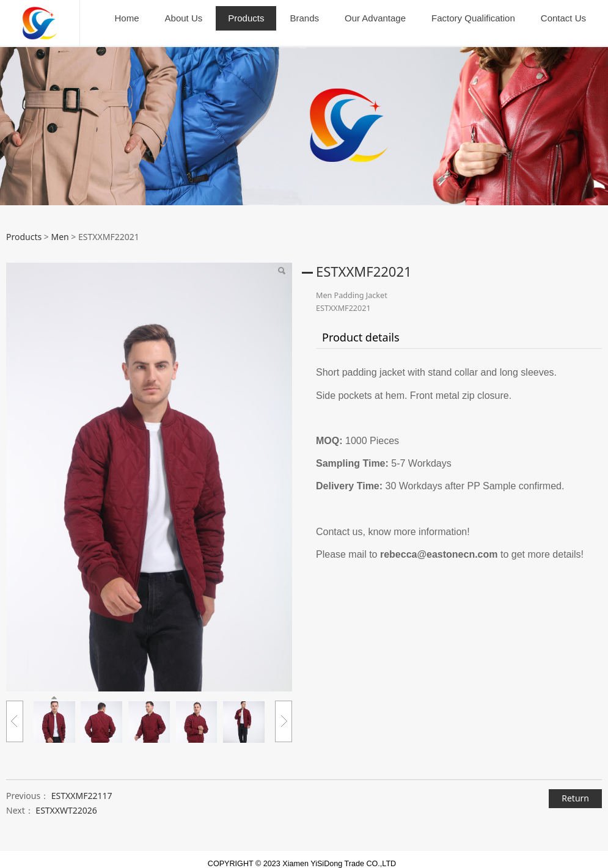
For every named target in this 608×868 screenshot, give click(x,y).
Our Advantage (375, 18)
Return (575, 788)
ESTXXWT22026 (66, 801)
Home (127, 18)
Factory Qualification (473, 18)
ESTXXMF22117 (82, 786)
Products (246, 18)
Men (60, 227)
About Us (184, 18)
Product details (361, 327)
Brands (304, 18)
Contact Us (563, 18)
